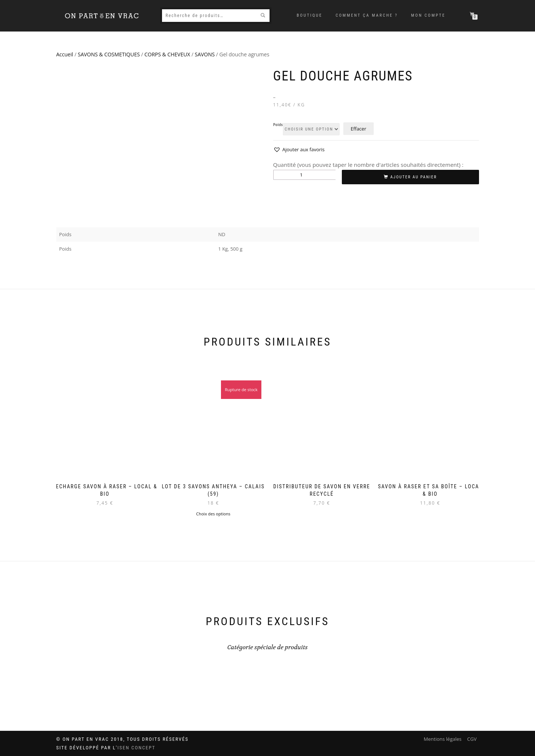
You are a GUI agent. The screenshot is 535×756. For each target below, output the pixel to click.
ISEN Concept (137, 748)
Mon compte (428, 15)
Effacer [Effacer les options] (359, 129)
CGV (472, 739)
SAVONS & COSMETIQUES (109, 54)
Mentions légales (443, 739)
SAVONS (205, 54)
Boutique (310, 15)
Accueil (65, 54)
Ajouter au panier (414, 177)
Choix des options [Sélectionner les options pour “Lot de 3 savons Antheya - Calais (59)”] (213, 514)
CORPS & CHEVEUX (167, 54)
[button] (299, 150)
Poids (278, 125)
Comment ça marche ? (367, 15)
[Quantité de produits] (304, 175)
